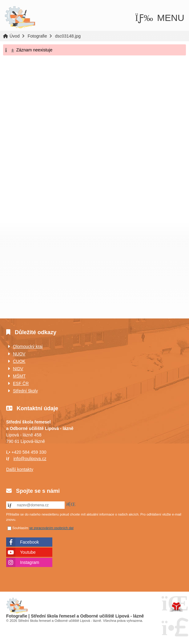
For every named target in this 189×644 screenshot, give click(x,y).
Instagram (30, 562)
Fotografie (37, 36)
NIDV (18, 369)
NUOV (19, 354)
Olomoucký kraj (28, 346)
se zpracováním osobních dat (51, 528)
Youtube (28, 552)
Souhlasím (20, 528)
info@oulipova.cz (30, 459)
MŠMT (19, 376)
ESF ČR (21, 383)
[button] (160, 18)
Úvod (20, 18)
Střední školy (25, 391)
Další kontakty (20, 469)
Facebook (29, 542)
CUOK (19, 361)
